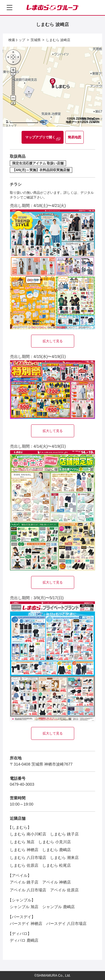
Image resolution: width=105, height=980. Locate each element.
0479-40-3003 (22, 784)
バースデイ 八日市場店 (66, 924)
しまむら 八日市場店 (28, 858)
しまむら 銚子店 (64, 834)
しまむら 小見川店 (55, 842)
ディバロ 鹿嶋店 (24, 940)
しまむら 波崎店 (58, 40)
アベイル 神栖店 (57, 882)
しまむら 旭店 (22, 842)
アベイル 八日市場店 (28, 890)
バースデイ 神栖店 (26, 924)
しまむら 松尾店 (57, 865)
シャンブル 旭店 (24, 907)
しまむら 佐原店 (24, 865)
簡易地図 (74, 137)
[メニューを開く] (10, 8)
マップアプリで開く (40, 137)
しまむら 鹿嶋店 (57, 850)
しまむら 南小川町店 (28, 834)
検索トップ (17, 40)
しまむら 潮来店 (64, 858)
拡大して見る (53, 341)
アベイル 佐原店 (64, 890)
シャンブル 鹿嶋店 (59, 907)
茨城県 (36, 40)
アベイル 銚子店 (24, 882)
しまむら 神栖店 (24, 850)
